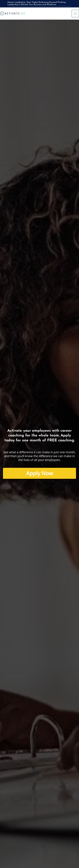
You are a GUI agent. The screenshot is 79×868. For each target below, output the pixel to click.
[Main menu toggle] (75, 13)
